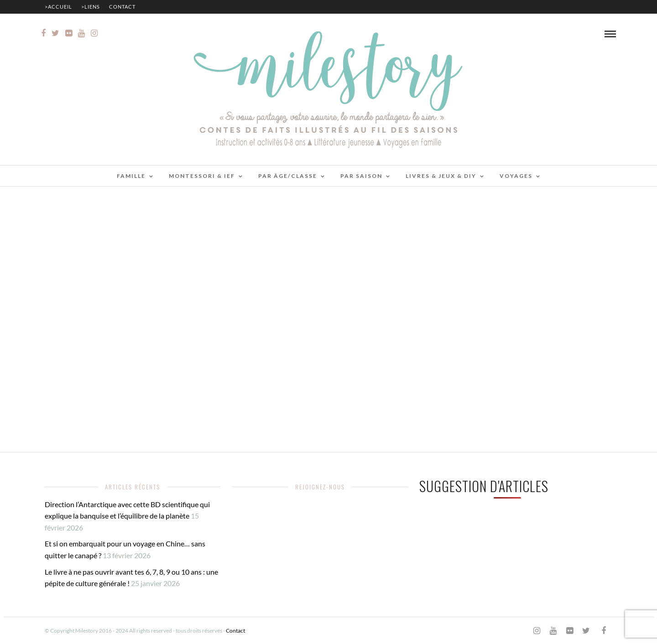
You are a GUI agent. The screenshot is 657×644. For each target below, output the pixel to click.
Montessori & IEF (202, 176)
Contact (122, 7)
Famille (131, 176)
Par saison (361, 176)
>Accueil (58, 7)
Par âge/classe (288, 176)
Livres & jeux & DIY (441, 176)
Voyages (516, 176)
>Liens (91, 7)
